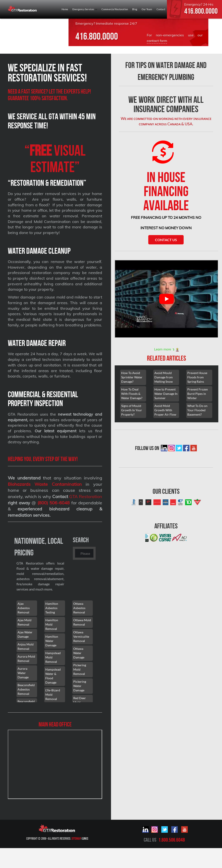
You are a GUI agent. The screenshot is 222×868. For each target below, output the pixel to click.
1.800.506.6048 (172, 840)
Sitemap (76, 838)
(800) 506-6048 (54, 503)
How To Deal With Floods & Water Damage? (132, 394)
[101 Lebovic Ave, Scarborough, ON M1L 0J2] (55, 764)
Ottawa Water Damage (79, 653)
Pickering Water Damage (80, 686)
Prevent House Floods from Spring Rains (197, 377)
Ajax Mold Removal (24, 622)
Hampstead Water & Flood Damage (53, 676)
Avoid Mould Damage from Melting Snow (164, 377)
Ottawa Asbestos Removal (79, 608)
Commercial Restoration (115, 9)
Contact (161, 9)
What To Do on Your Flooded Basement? (197, 410)
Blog (135, 9)
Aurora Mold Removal (26, 659)
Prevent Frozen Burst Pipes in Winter (198, 394)
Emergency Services (85, 9)
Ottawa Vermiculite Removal (81, 636)
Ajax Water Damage (25, 634)
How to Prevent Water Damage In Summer (166, 394)
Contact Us (166, 240)
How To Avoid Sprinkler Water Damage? (132, 377)
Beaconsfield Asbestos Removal (26, 689)
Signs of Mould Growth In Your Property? (132, 410)
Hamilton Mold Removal (52, 624)
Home (65, 9)
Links (85, 838)
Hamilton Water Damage (52, 641)
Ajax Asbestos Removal (24, 608)
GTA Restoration (86, 496)
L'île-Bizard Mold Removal (53, 695)
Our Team (147, 9)
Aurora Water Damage (23, 673)
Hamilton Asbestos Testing (52, 608)
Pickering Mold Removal (80, 669)
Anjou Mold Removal (26, 646)
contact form (157, 41)
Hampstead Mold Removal (53, 657)
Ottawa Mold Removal (82, 622)
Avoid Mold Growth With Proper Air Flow (165, 410)
